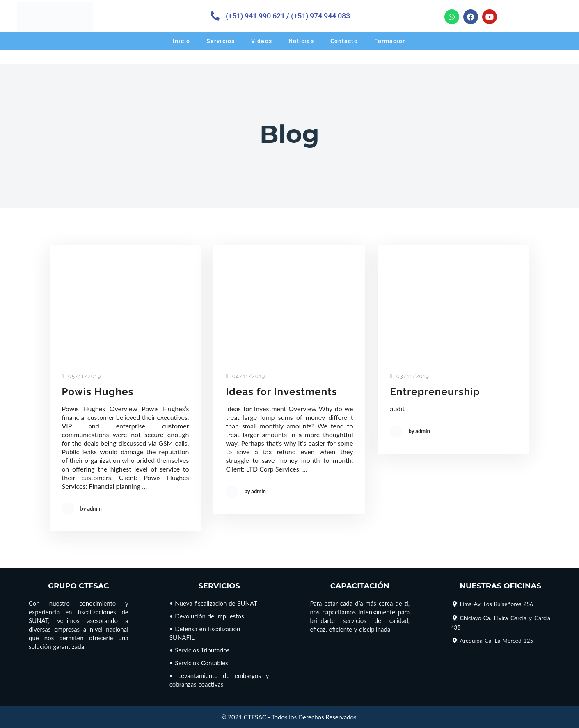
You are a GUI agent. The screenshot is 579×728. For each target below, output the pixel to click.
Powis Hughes (99, 392)
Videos (262, 41)
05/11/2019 (82, 377)
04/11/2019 (245, 377)
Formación (390, 41)
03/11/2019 (410, 377)
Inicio (181, 41)
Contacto (344, 41)
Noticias (301, 41)
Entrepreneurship (436, 392)
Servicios (221, 41)
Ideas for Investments (283, 392)
